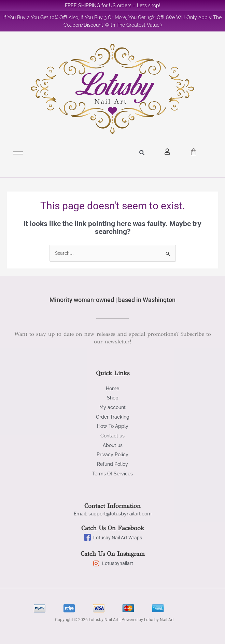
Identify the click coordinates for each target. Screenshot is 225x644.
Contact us (112, 436)
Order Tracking (113, 417)
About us (113, 445)
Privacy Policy (112, 455)
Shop (113, 398)
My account (112, 407)
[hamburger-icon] (18, 153)
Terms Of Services (112, 474)
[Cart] (194, 150)
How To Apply (113, 426)
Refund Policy (112, 464)
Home (112, 389)
